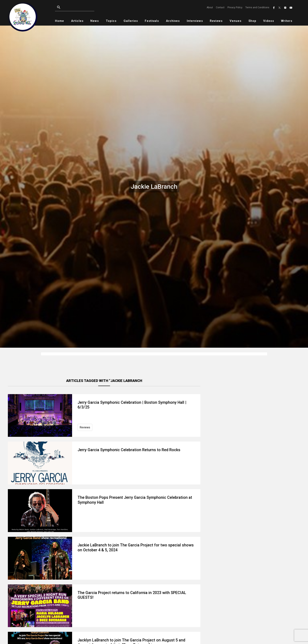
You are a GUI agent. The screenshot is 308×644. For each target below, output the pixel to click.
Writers (287, 21)
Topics (111, 21)
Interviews (195, 21)
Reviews (216, 21)
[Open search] (59, 7)
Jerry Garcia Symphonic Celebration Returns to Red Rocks (129, 450)
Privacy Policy (235, 7)
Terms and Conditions (257, 7)
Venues (236, 21)
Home (60, 21)
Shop (252, 21)
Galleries (131, 21)
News (95, 21)
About (210, 7)
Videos (269, 21)
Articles (77, 21)
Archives (173, 21)
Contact (220, 7)
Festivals (152, 21)
